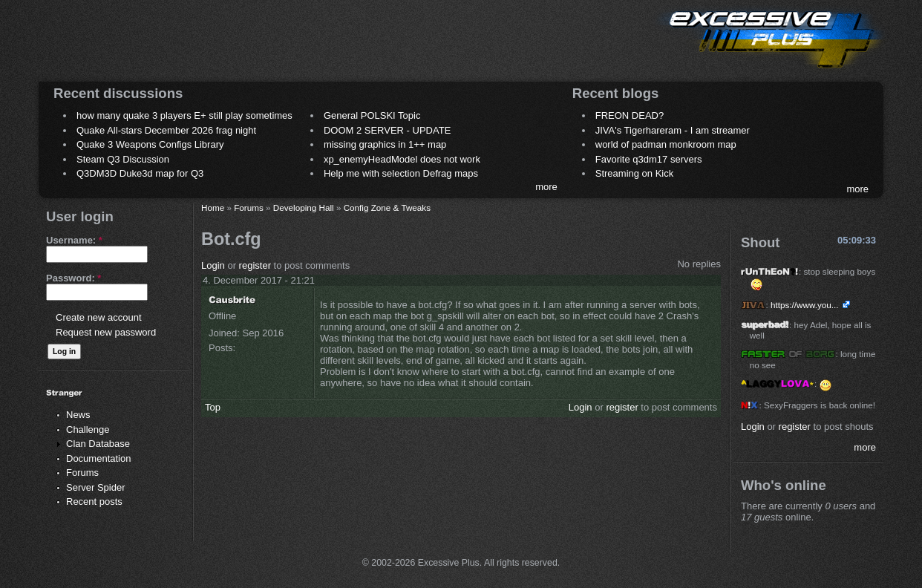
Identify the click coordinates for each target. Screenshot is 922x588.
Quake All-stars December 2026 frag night (166, 130)
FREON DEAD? (630, 115)
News (78, 415)
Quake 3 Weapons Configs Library (150, 144)
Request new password (106, 332)
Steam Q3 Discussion (123, 159)
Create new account (99, 317)
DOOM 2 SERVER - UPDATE (387, 130)
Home (213, 208)
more (546, 187)
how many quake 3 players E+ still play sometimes (184, 115)
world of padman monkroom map (666, 144)
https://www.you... (805, 305)
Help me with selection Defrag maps (401, 173)
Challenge (88, 429)
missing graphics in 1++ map (385, 144)
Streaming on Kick (635, 173)
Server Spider (95, 487)
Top (213, 407)
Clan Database (98, 444)
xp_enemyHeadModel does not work (402, 159)
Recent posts (94, 502)
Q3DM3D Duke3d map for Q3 (140, 173)
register (255, 265)
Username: (74, 240)
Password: (73, 278)
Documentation (98, 458)
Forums (82, 473)
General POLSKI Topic (372, 115)
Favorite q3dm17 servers (649, 159)
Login (213, 265)
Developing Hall (304, 208)
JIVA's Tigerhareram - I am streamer (673, 130)
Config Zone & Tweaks (387, 208)
